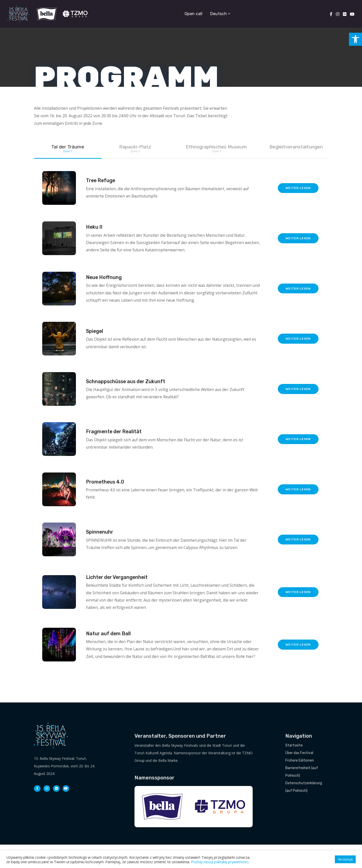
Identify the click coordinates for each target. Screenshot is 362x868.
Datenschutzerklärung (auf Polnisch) (304, 810)
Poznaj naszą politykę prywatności (220, 862)
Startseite (294, 769)
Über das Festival (299, 776)
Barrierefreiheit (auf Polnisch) (302, 795)
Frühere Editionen (300, 784)
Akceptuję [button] (345, 859)
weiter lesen (298, 194)
